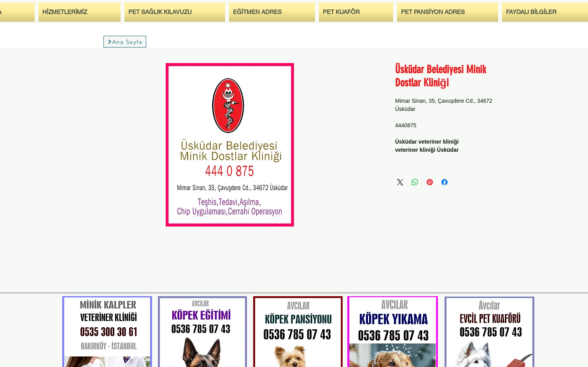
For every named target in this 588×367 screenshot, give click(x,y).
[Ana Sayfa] (125, 42)
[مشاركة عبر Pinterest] (430, 182)
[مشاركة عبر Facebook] (444, 182)
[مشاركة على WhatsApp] (415, 182)
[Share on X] (400, 182)
